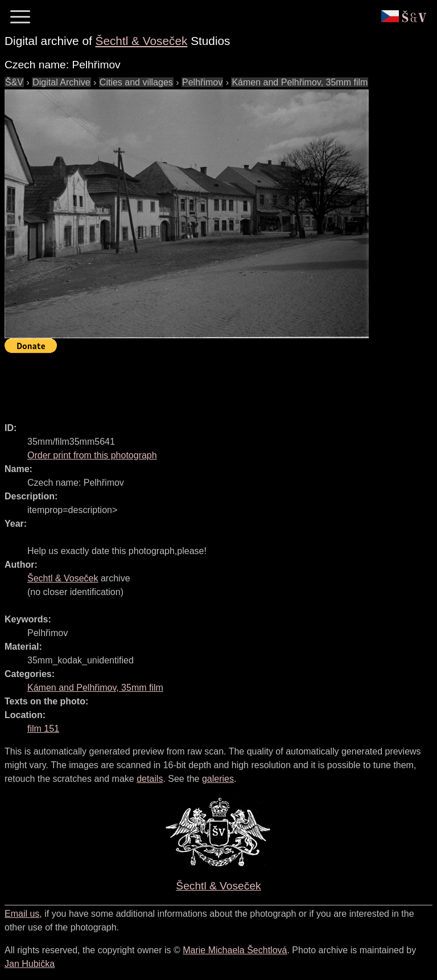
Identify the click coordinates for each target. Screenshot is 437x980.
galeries (218, 779)
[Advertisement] (212, 383)
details (150, 779)
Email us (22, 914)
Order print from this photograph (92, 455)
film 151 (43, 729)
